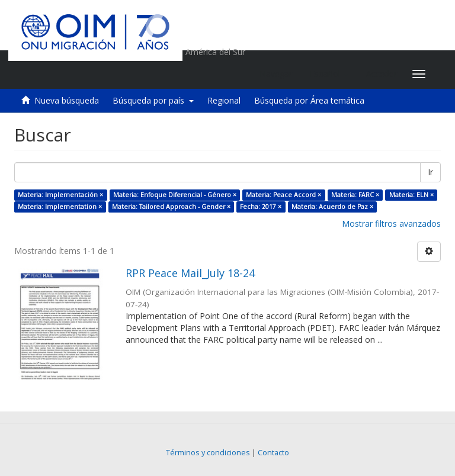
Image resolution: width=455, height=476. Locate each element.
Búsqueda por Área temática (309, 100)
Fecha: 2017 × (261, 207)
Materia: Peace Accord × (283, 195)
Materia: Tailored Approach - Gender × (171, 207)
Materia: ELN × (411, 195)
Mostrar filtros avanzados (391, 223)
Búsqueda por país (153, 100)
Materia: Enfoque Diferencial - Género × (175, 195)
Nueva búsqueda (67, 100)
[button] (329, 74)
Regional (224, 100)
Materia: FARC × (355, 195)
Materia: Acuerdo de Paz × (332, 207)
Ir (430, 172)
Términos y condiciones (208, 453)
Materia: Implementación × (60, 195)
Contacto (273, 453)
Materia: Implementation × (60, 207)
